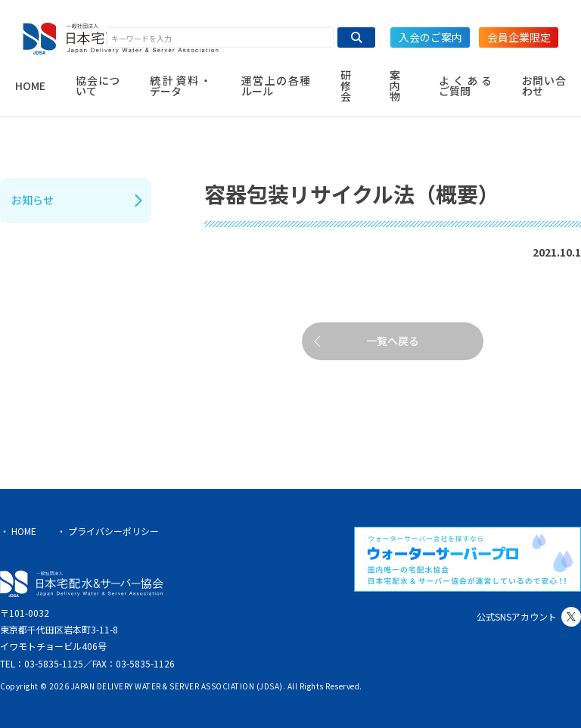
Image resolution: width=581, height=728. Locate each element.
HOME (30, 86)
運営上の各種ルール (276, 86)
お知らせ (33, 200)
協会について (98, 86)
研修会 (346, 86)
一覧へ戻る (393, 341)
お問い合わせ (544, 86)
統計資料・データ (180, 86)
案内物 (395, 86)
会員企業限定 (519, 37)
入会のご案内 (430, 37)
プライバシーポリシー (113, 531)
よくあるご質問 (465, 86)
